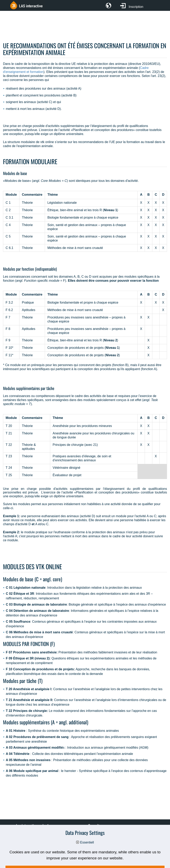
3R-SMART (99, 847)
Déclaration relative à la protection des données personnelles (95, 852)
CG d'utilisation (30, 847)
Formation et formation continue (114, 834)
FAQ (22, 840)
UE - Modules (101, 840)
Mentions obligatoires (32, 852)
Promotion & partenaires (36, 834)
